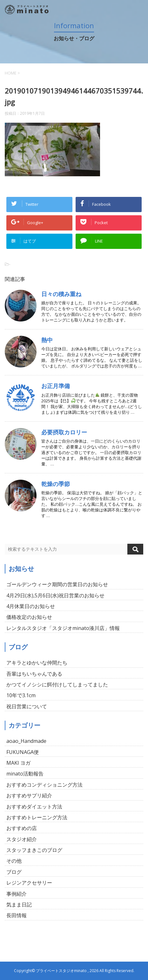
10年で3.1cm (21, 695)
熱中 (47, 340)
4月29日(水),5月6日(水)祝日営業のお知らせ (55, 595)
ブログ (14, 872)
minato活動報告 (25, 774)
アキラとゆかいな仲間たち (37, 663)
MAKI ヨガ (18, 763)
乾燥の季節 (56, 484)
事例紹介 (17, 894)
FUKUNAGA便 (23, 752)
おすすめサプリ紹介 (29, 795)
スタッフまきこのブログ (34, 850)
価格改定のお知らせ (29, 617)
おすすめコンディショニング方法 (44, 785)
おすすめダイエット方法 (34, 807)
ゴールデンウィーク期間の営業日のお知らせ (57, 584)
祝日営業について (27, 706)
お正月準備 (56, 386)
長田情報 (17, 915)
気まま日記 (19, 905)
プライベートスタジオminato (61, 971)
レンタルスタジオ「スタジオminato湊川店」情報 (63, 628)
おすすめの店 (22, 828)
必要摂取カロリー (64, 432)
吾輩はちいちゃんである (34, 674)
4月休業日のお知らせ (31, 606)
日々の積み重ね (61, 294)
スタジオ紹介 (22, 839)
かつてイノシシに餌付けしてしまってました (57, 685)
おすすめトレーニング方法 (37, 817)
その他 (14, 861)
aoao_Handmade (26, 741)
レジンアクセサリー (29, 883)
